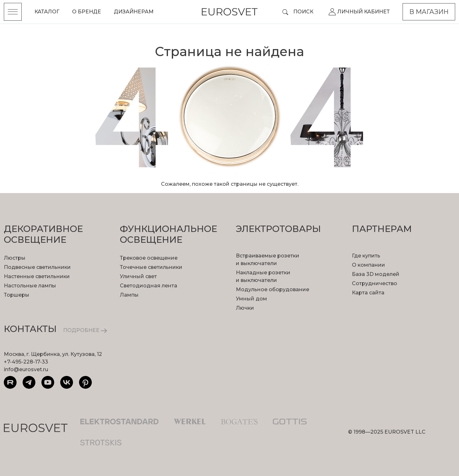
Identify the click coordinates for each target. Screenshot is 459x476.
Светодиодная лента (149, 286)
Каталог (47, 12)
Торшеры (17, 295)
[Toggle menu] (13, 12)
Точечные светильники (151, 267)
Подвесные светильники (37, 267)
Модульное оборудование (273, 289)
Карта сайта (368, 293)
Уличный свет (138, 276)
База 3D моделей (376, 274)
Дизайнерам (134, 12)
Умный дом (251, 299)
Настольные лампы (30, 286)
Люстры (15, 258)
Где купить (366, 256)
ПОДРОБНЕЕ (85, 330)
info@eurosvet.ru (26, 369)
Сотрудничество (375, 283)
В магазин (429, 12)
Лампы (129, 295)
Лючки (245, 308)
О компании (368, 265)
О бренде (87, 12)
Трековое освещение (149, 258)
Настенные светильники (37, 276)
